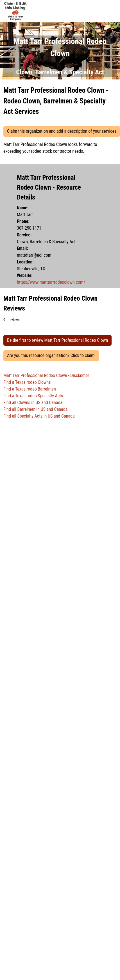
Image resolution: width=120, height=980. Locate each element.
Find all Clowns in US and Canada (33, 403)
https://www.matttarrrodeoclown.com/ (51, 282)
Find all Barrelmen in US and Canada (35, 409)
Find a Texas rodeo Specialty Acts (33, 396)
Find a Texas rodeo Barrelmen (30, 389)
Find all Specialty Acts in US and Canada (39, 416)
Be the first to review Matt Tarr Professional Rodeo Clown (57, 340)
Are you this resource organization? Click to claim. (51, 355)
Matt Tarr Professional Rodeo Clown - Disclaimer (46, 375)
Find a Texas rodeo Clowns (27, 382)
